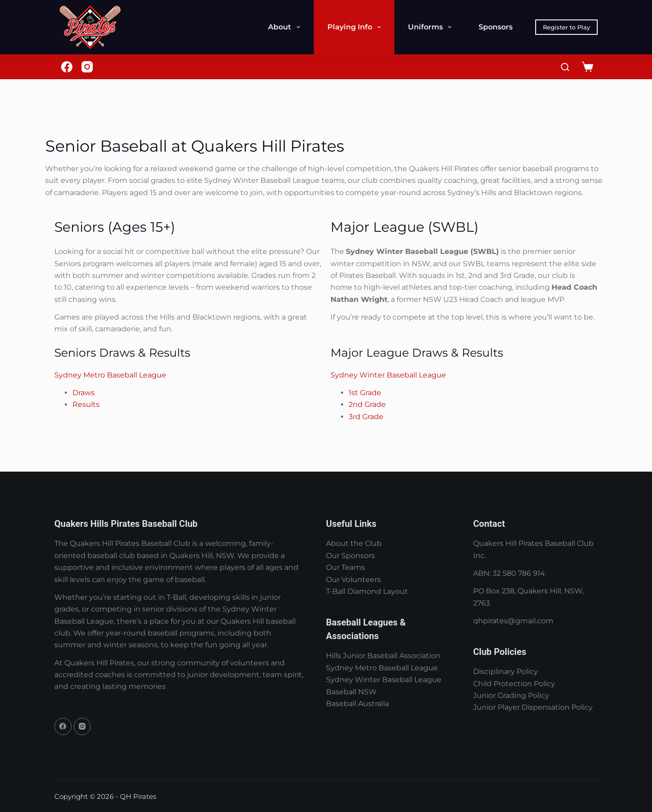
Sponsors (496, 27)
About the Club (354, 543)
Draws (84, 393)
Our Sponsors (350, 556)
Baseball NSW (351, 692)
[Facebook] (67, 67)
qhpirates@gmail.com (513, 621)
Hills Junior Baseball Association (383, 656)
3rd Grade (366, 417)
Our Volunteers (353, 580)
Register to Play (566, 27)
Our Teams (345, 567)
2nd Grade (367, 404)
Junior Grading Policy (511, 695)
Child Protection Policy (514, 684)
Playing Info (356, 27)
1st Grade (365, 393)
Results (86, 404)
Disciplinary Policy (506, 671)
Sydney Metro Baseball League (110, 375)
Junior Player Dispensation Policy (533, 707)
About (286, 27)
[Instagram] (87, 67)
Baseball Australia (357, 704)
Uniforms (431, 27)
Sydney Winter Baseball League (388, 375)
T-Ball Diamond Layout (367, 591)
